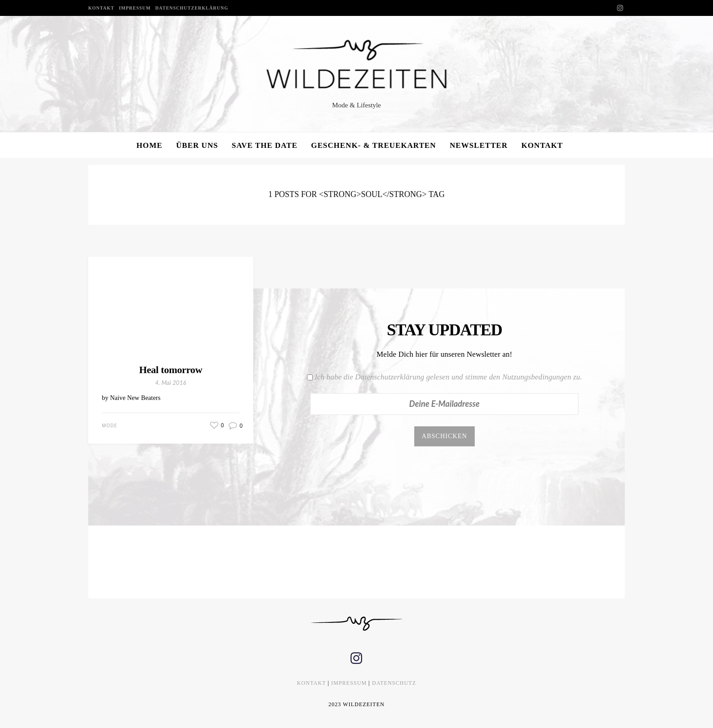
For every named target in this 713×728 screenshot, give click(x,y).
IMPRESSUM (135, 8)
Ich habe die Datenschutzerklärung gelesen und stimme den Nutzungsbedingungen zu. (448, 377)
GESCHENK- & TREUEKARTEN (374, 145)
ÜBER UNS (197, 145)
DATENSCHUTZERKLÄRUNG (192, 8)
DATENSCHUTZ (394, 683)
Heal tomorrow (171, 370)
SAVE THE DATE (265, 145)
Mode (110, 425)
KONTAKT (101, 8)
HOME (149, 145)
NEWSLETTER (479, 145)
